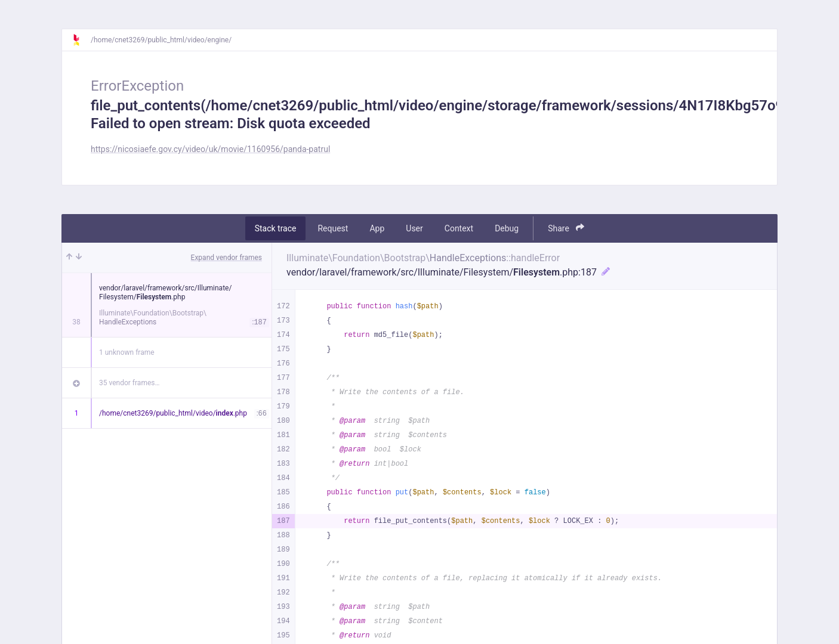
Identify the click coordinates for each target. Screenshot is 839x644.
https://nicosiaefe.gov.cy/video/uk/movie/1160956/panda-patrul (210, 149)
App (377, 228)
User (414, 228)
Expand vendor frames (226, 258)
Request (333, 228)
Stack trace (276, 228)
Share (566, 228)
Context (459, 228)
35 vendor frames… (129, 383)
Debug (507, 228)
